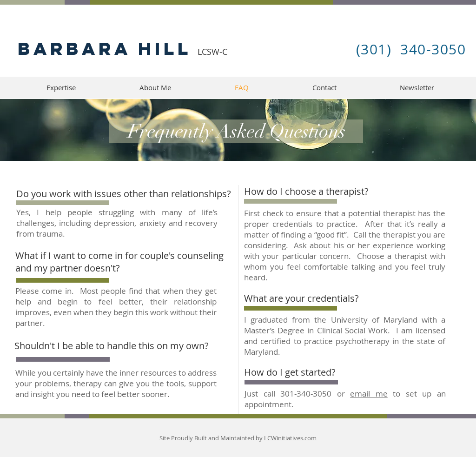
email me (369, 394)
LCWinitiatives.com (290, 438)
